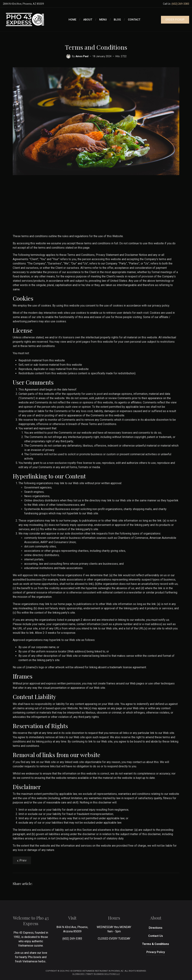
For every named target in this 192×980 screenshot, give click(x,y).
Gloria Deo (78, 974)
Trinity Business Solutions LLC (103, 974)
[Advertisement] (96, 206)
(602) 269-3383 (180, 4)
